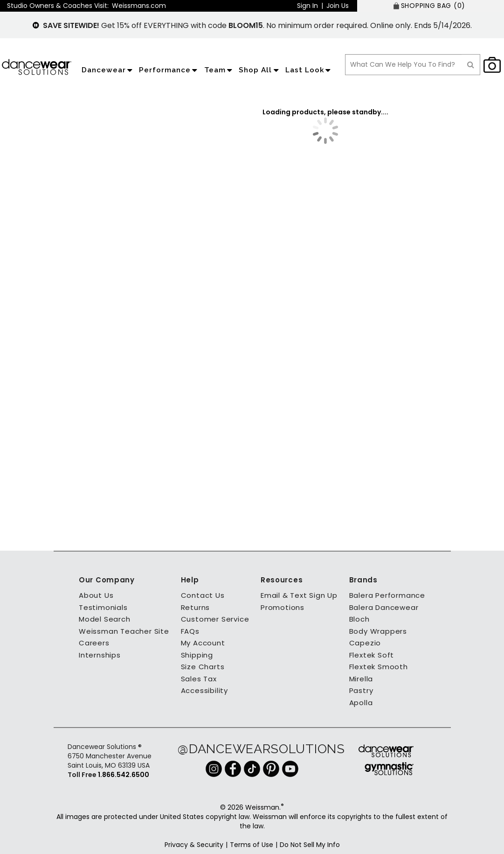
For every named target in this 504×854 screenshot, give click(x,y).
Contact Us (203, 595)
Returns (196, 607)
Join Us (338, 6)
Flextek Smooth (379, 667)
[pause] (36, 25)
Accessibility (204, 690)
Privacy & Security (194, 845)
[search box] (404, 65)
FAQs (190, 631)
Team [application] (219, 70)
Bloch (359, 619)
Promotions (283, 607)
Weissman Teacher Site (124, 631)
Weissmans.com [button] (139, 6)
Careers (94, 643)
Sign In (307, 6)
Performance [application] (169, 70)
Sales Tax (199, 679)
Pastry (361, 690)
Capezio (365, 643)
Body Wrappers (378, 631)
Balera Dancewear (384, 607)
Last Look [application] (309, 70)
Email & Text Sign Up (299, 595)
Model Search (105, 619)
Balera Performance (387, 595)
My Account (203, 643)
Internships (100, 655)
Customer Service (215, 619)
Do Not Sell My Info (310, 845)
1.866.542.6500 (123, 775)
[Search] (471, 65)
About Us (96, 595)
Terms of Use (252, 845)
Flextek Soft (372, 655)
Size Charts (203, 667)
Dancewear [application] (108, 70)
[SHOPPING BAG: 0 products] (431, 6)
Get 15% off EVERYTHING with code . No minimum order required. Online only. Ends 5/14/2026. (257, 25)
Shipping (197, 655)
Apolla (361, 703)
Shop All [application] (260, 70)
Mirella (361, 679)
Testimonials (103, 607)
